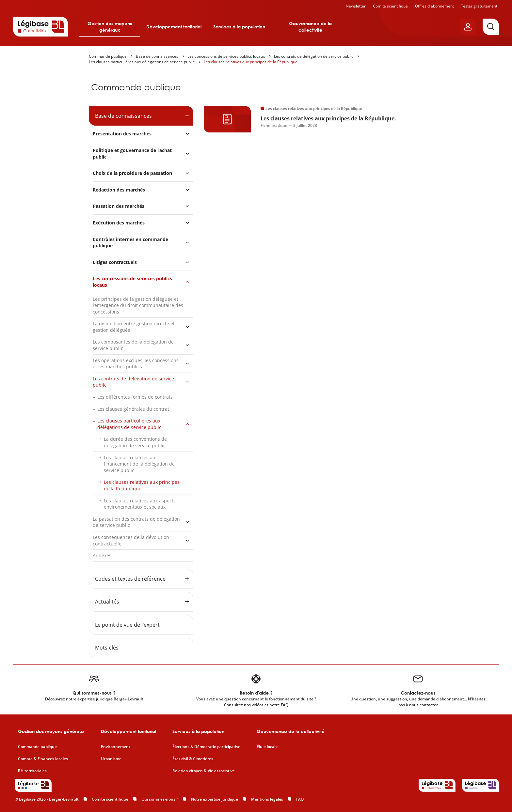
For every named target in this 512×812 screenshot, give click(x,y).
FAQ (300, 799)
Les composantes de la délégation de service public (133, 345)
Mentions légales (267, 799)
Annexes (102, 555)
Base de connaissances (157, 56)
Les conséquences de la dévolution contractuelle (131, 540)
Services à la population (239, 27)
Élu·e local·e (268, 747)
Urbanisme (111, 759)
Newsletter (356, 6)
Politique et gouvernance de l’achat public (132, 153)
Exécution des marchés (119, 223)
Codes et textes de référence (130, 579)
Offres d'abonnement (434, 6)
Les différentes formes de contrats (135, 397)
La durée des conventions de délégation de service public (135, 442)
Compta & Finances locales (43, 759)
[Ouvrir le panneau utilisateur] (468, 27)
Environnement (116, 747)
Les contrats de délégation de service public (314, 56)
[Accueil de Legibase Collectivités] (40, 26)
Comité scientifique (390, 6)
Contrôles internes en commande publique (130, 243)
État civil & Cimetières (193, 759)
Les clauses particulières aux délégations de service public (142, 62)
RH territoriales (32, 771)
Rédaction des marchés (119, 190)
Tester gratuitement (479, 6)
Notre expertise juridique (215, 799)
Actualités (107, 602)
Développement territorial (174, 27)
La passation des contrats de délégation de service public (136, 522)
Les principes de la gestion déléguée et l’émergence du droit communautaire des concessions (138, 305)
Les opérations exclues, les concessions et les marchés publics (136, 364)
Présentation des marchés (122, 134)
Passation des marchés (119, 206)
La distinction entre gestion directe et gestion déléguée (134, 327)
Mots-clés (107, 648)
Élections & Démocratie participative (206, 747)
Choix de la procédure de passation (132, 173)
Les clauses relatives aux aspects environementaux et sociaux (140, 504)
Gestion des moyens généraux (110, 27)
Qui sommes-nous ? (160, 799)
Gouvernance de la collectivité (310, 27)
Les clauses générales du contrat (133, 409)
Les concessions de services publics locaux (226, 56)
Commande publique (108, 56)
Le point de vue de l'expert (127, 625)
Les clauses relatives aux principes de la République (251, 62)
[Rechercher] (491, 27)
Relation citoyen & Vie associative (204, 771)
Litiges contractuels (115, 262)
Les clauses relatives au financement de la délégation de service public (139, 464)
